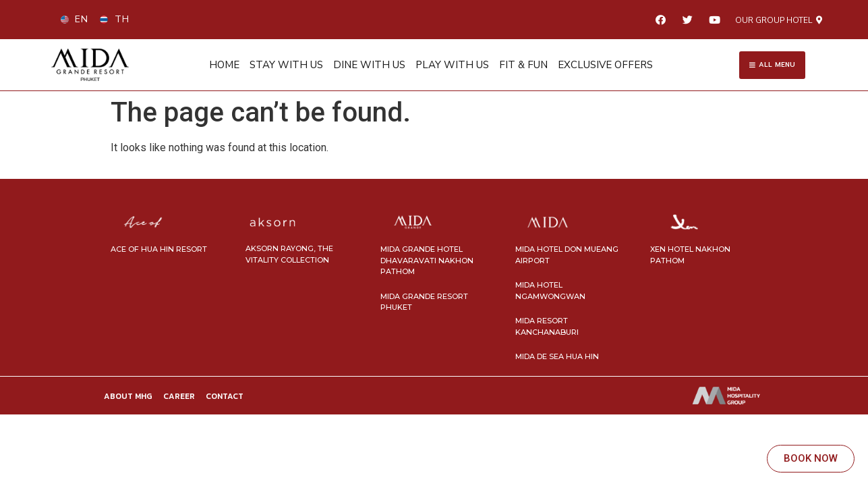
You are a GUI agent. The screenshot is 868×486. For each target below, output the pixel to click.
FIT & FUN (523, 65)
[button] (779, 20)
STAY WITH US (286, 65)
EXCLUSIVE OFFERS (605, 65)
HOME (224, 65)
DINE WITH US (369, 65)
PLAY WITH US (452, 65)
